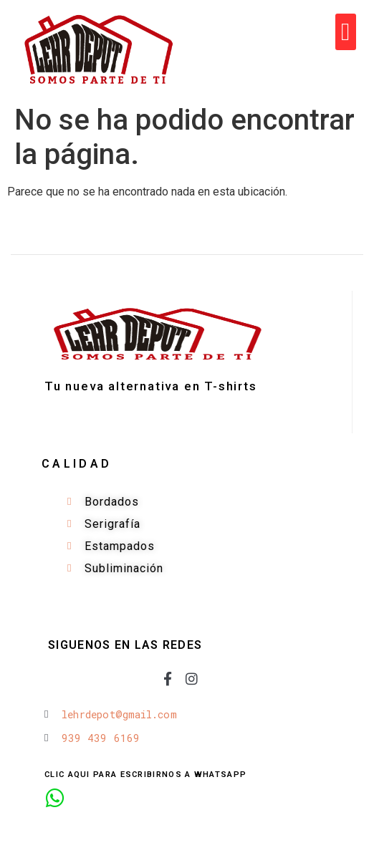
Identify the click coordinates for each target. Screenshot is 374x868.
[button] (346, 32)
